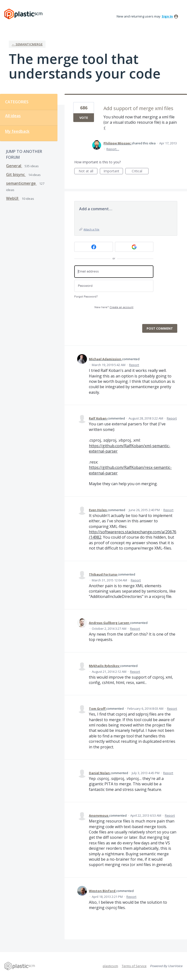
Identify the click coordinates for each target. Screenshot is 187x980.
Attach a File (91, 229)
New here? (114, 307)
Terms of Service (134, 966)
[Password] (114, 286)
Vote (84, 118)
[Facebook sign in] (94, 247)
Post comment (160, 328)
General (14, 166)
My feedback (17, 131)
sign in (167, 16)
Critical (140, 171)
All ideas (13, 116)
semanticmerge (21, 183)
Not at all (88, 171)
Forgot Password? (86, 297)
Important (113, 171)
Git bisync (16, 175)
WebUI (13, 198)
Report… (113, 149)
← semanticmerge (27, 44)
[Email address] (114, 272)
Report (134, 365)
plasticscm (110, 966)
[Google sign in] (134, 247)
